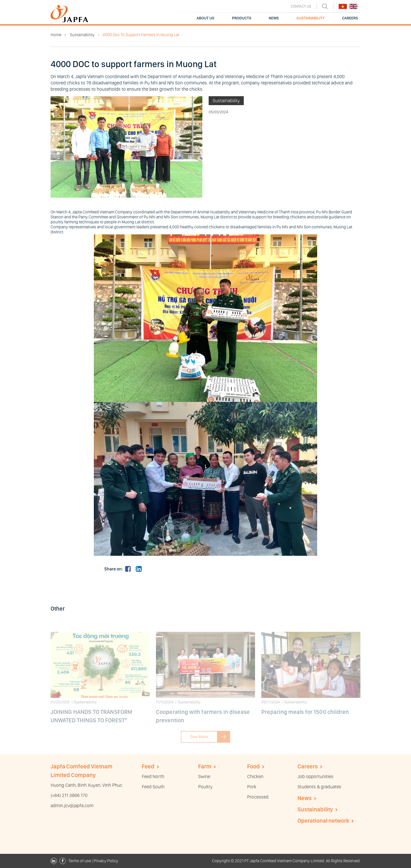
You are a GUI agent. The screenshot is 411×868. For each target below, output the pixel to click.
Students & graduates (319, 787)
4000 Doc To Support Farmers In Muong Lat (141, 35)
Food (253, 766)
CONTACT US (301, 6)
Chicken (255, 776)
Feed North (153, 776)
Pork (252, 787)
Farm (205, 766)
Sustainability (82, 35)
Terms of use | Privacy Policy (93, 861)
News (305, 798)
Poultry (205, 787)
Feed (148, 766)
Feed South (153, 787)
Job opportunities (315, 776)
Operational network (323, 821)
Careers (308, 766)
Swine (204, 776)
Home (56, 35)
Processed (258, 797)
